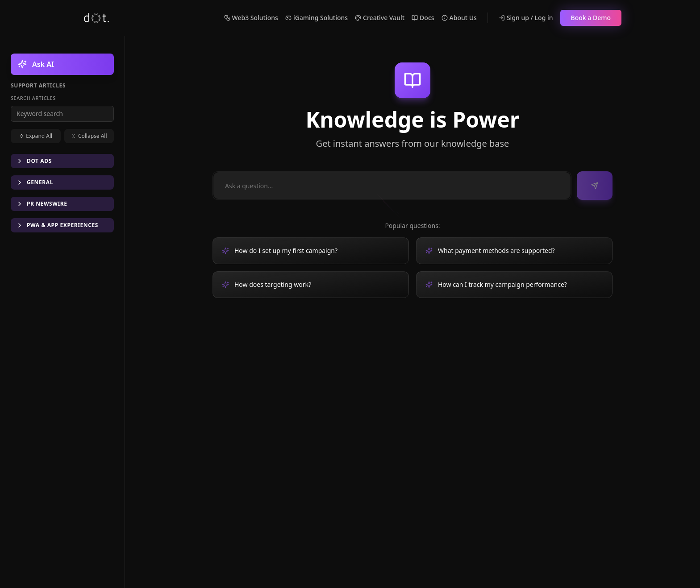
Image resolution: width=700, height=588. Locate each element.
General (35, 182)
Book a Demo (591, 18)
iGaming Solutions (317, 18)
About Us (459, 18)
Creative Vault (380, 18)
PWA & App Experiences (57, 225)
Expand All (35, 136)
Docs (423, 18)
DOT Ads (34, 161)
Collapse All (89, 136)
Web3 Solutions (251, 18)
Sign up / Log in (526, 18)
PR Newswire (42, 204)
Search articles (33, 98)
